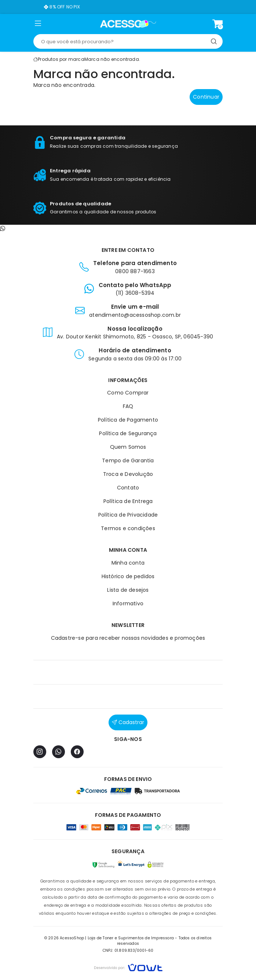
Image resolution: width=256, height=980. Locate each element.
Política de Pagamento (128, 420)
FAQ (128, 406)
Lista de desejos (128, 590)
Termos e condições (128, 528)
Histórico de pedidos (128, 576)
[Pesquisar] (214, 41)
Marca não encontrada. (112, 59)
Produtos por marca (61, 59)
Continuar (206, 97)
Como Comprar (128, 393)
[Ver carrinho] (217, 24)
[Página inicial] (128, 24)
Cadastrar (128, 722)
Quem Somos (128, 447)
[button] (38, 25)
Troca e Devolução (128, 474)
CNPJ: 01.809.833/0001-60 (128, 950)
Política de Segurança (128, 433)
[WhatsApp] (58, 752)
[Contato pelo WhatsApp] (3, 228)
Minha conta (128, 563)
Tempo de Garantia (128, 460)
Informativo (128, 603)
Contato (128, 488)
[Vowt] (128, 967)
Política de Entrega (128, 501)
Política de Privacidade (128, 515)
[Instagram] (40, 752)
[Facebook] (77, 752)
